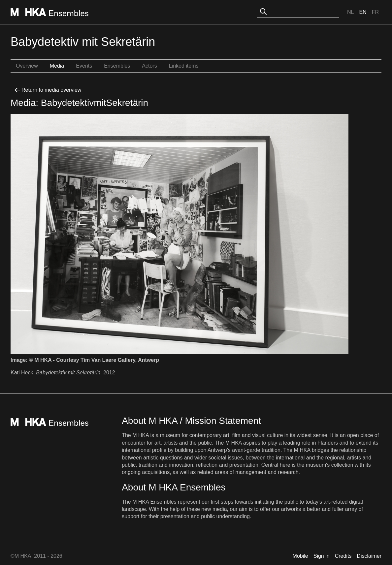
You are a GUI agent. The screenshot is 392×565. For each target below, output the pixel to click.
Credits (343, 556)
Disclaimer (369, 556)
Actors (149, 66)
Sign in (322, 556)
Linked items (184, 66)
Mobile (300, 556)
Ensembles (117, 66)
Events (84, 66)
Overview (27, 66)
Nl (350, 12)
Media (57, 66)
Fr (375, 12)
